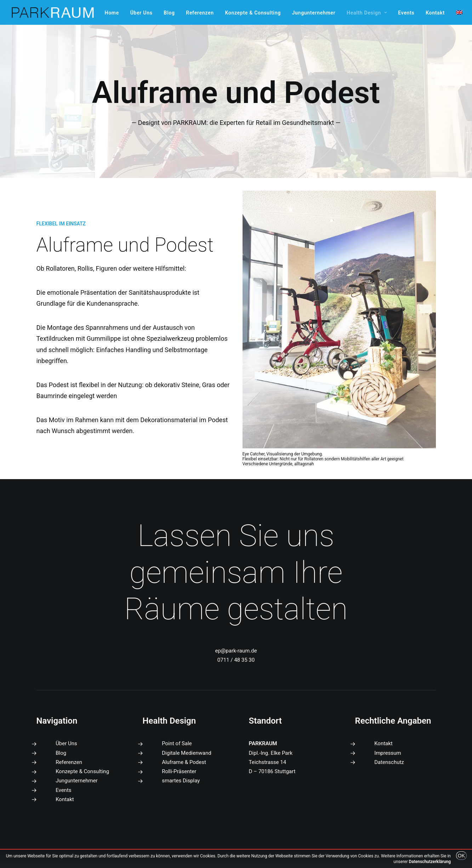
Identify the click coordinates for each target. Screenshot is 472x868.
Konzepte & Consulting (253, 13)
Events (406, 13)
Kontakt (435, 13)
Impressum (388, 753)
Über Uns (141, 13)
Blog (169, 13)
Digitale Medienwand (187, 753)
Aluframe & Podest (184, 762)
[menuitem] (112, 13)
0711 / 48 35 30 (236, 660)
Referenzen (200, 13)
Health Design (367, 13)
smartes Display (181, 781)
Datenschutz (389, 762)
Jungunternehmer (314, 13)
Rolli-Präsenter (179, 771)
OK (461, 856)
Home (112, 13)
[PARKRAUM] (53, 12)
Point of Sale (177, 743)
